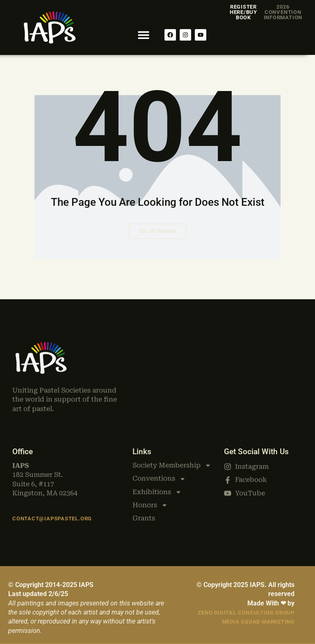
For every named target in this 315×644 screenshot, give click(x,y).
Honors (150, 470)
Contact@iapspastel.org (52, 513)
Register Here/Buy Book (243, 12)
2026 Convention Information (283, 12)
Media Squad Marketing (258, 622)
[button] (144, 35)
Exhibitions (157, 457)
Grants (144, 483)
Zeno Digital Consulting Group (246, 613)
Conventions (159, 444)
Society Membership (172, 430)
